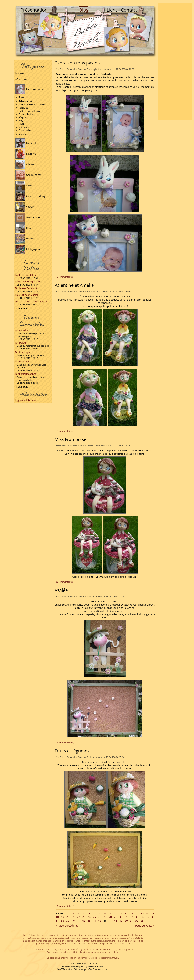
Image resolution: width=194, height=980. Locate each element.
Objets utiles (25, 130)
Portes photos (26, 114)
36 (153, 917)
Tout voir (20, 73)
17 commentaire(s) (65, 431)
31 (126, 917)
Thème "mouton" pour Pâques (31, 302)
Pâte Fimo (26, 154)
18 (57, 917)
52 (137, 921)
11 (121, 913)
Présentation (34, 10)
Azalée (61, 590)
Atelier (24, 186)
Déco (23, 228)
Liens (112, 10)
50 (126, 921)
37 (57, 921)
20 (68, 917)
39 (68, 921)
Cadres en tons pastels (77, 63)
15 (142, 913)
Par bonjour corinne (26, 374)
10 (116, 913)
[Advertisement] (175, 62)
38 (63, 921)
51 (131, 921)
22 (78, 917)
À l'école (25, 164)
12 (126, 913)
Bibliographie (28, 249)
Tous (21, 97)
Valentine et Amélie (74, 285)
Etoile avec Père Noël (26, 288)
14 (137, 913)
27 (105, 917)
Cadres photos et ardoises (32, 105)
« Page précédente (67, 925)
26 (100, 917)
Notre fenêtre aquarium (28, 282)
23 (84, 917)
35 (147, 917)
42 (84, 921)
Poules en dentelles (25, 275)
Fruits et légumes (72, 751)
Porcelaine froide (29, 89)
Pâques (23, 117)
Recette (23, 135)
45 (100, 921)
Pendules (23, 108)
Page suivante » (145, 925)
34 (142, 917)
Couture (25, 207)
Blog (84, 10)
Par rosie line (22, 362)
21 (73, 917)
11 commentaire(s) (65, 742)
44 (94, 921)
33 (137, 917)
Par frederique (23, 352)
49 (121, 921)
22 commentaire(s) (65, 582)
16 (147, 913)
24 (89, 917)
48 (116, 921)
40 (73, 921)
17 (153, 913)
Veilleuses (24, 127)
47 (110, 921)
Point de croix (28, 217)
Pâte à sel (26, 143)
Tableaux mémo (27, 101)
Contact (129, 10)
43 (89, 921)
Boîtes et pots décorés (30, 111)
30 (121, 917)
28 (110, 917)
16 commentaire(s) (65, 277)
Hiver (22, 124)
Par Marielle (21, 330)
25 (94, 917)
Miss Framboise (70, 439)
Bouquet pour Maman (27, 295)
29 (116, 917)
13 (131, 913)
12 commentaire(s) (65, 906)
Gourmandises (28, 175)
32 (131, 917)
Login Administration (26, 400)
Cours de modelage (31, 196)
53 (142, 921)
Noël (21, 121)
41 (78, 921)
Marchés (25, 239)
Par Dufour (21, 343)
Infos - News (21, 80)
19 (63, 917)
